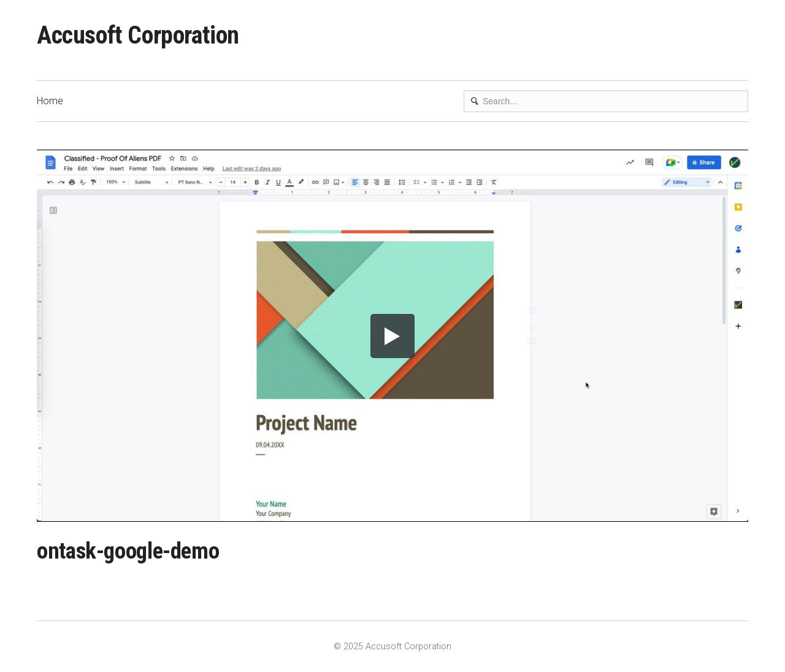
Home (50, 101)
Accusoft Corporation (138, 35)
